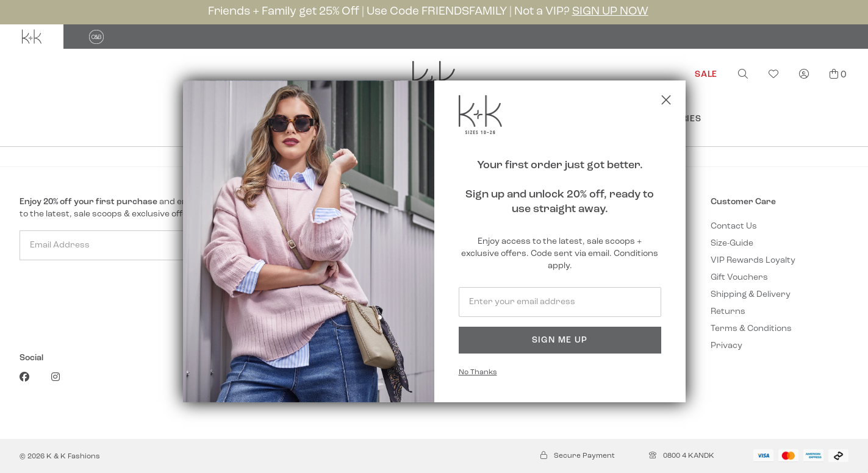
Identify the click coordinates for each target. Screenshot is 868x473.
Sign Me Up (560, 340)
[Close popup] (666, 100)
